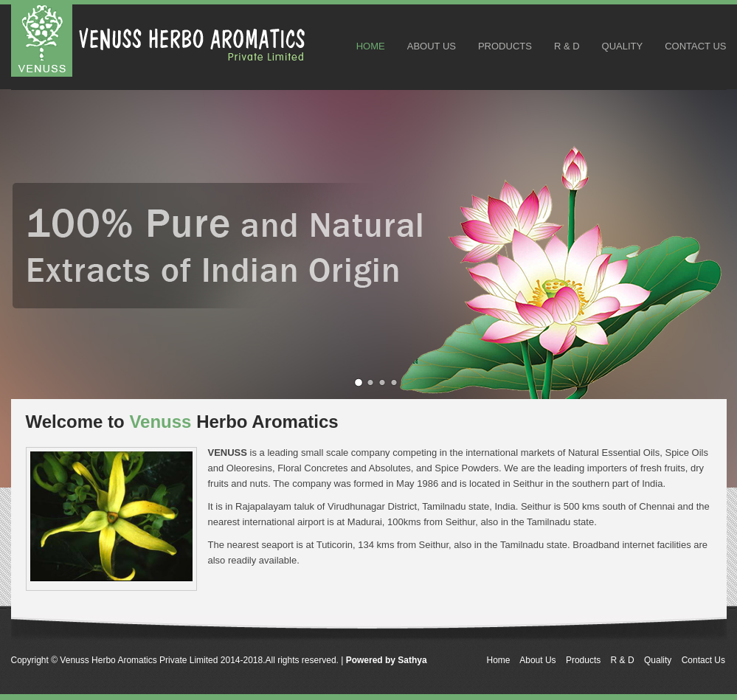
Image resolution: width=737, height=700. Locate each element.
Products (505, 46)
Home (371, 46)
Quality (623, 46)
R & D (567, 46)
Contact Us (695, 46)
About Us (432, 46)
